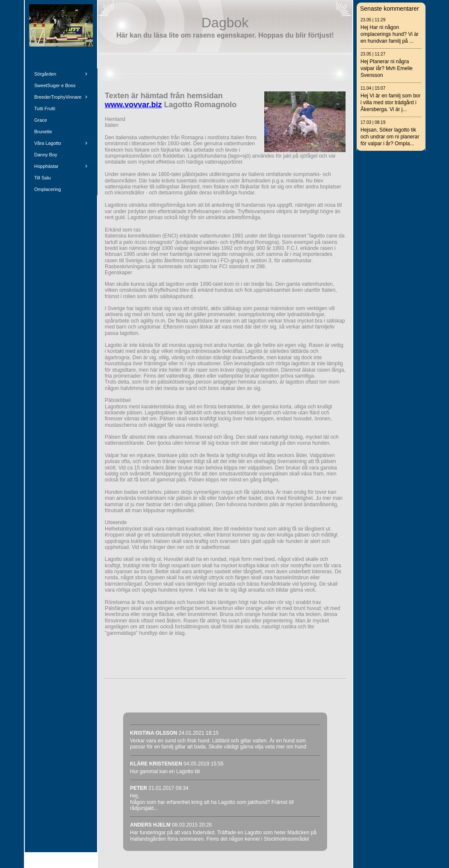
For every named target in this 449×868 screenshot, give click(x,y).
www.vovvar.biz (133, 105)
